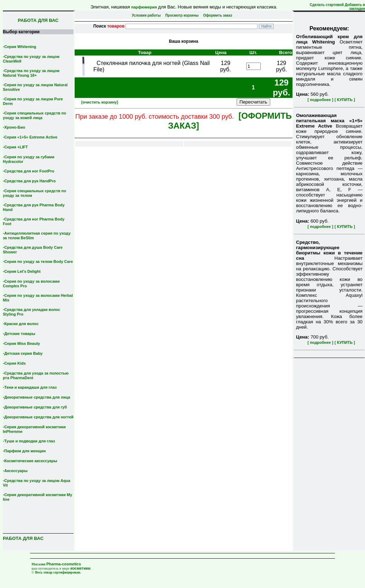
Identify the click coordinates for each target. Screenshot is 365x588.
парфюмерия (144, 7)
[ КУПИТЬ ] (345, 100)
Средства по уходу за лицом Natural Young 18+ (31, 73)
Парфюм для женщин (25, 451)
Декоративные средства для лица (37, 397)
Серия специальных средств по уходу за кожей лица (34, 115)
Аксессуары (16, 471)
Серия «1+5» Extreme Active (31, 137)
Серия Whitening (20, 47)
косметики (80, 568)
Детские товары (20, 334)
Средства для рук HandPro (30, 181)
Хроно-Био (15, 127)
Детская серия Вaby (24, 353)
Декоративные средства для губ (36, 407)
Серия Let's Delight (22, 271)
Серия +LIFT (16, 147)
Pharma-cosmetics (64, 564)
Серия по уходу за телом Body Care (39, 261)
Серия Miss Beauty (22, 343)
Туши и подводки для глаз (30, 441)
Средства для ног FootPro (29, 171)
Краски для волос (21, 324)
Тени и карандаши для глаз (30, 387)
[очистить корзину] (100, 102)
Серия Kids (15, 363)
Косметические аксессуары (31, 461)
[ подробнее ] (320, 100)
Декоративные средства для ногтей (39, 417)
